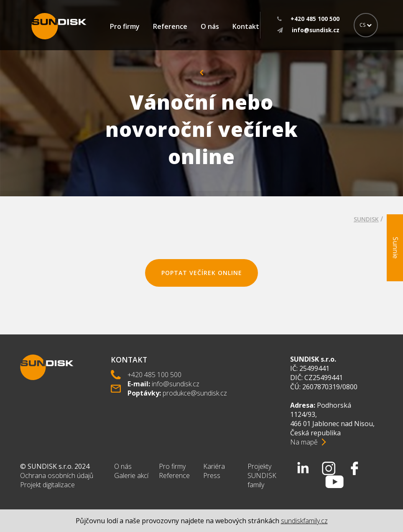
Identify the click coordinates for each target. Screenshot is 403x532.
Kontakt (246, 26)
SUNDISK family (262, 480)
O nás (210, 26)
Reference (170, 26)
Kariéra (214, 466)
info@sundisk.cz (176, 384)
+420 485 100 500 (154, 375)
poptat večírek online (202, 273)
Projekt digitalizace (47, 485)
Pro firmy (125, 26)
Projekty (259, 466)
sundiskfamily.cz (304, 521)
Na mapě (304, 442)
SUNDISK (366, 219)
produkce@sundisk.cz (195, 393)
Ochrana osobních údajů (57, 475)
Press (212, 475)
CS (366, 25)
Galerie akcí (131, 475)
